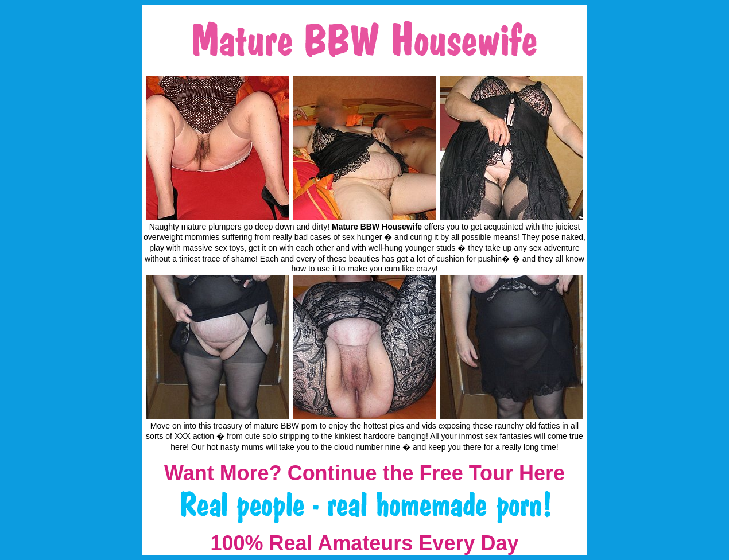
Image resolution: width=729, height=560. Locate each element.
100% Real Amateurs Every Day (365, 543)
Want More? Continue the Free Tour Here (364, 473)
